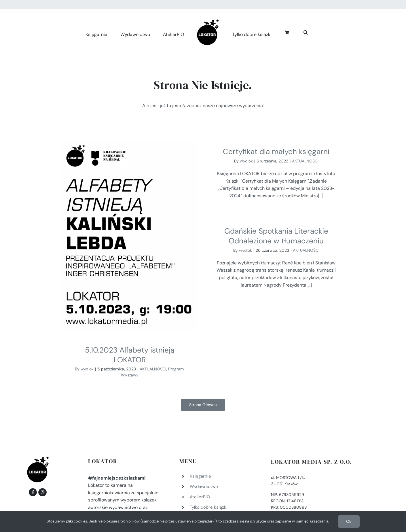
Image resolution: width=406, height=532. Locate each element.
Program (176, 369)
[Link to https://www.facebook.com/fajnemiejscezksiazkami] (33, 454)
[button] (306, 32)
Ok (349, 521)
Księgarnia (200, 438)
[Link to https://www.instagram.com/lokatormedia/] (42, 454)
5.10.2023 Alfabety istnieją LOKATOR (130, 355)
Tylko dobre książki (209, 469)
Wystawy (130, 375)
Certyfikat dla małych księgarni (262, 152)
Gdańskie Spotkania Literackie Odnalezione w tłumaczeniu (284, 217)
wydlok (87, 369)
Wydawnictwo (204, 448)
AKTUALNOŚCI (153, 369)
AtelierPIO (200, 459)
